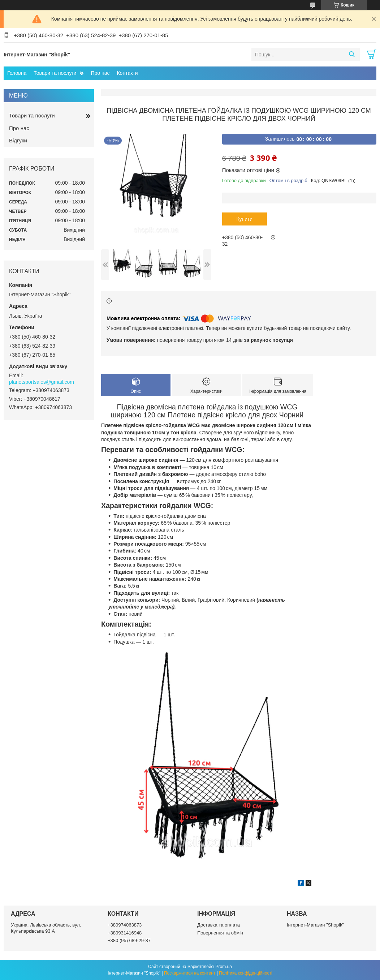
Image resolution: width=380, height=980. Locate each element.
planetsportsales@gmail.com (42, 382)
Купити (244, 219)
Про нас (100, 73)
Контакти (127, 73)
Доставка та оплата (219, 925)
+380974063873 (125, 925)
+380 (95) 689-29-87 (129, 940)
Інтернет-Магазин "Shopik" (315, 925)
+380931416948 (125, 933)
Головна (17, 73)
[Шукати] (352, 55)
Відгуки (18, 140)
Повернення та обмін (220, 933)
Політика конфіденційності (246, 973)
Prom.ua (224, 967)
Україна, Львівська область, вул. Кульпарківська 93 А (46, 928)
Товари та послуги (55, 73)
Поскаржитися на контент (190, 973)
